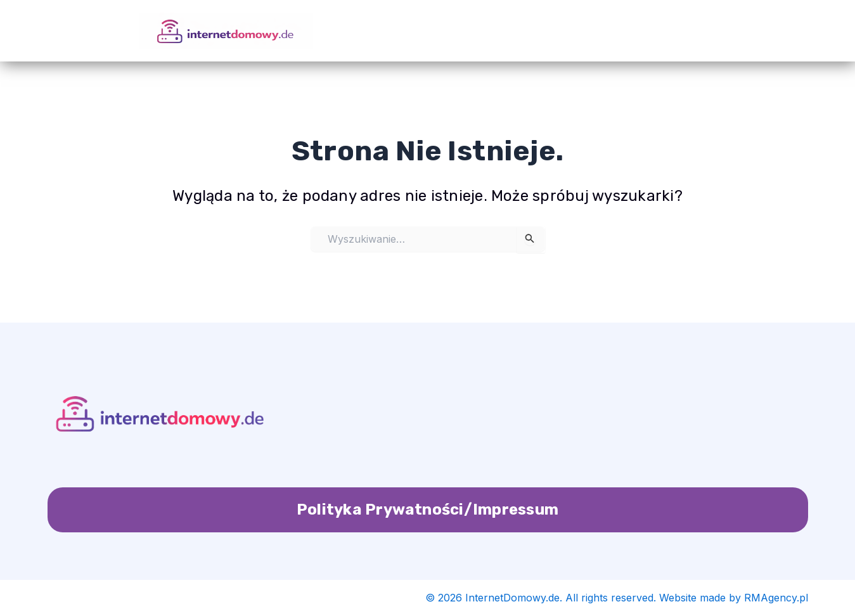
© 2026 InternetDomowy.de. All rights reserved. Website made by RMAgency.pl (617, 598)
